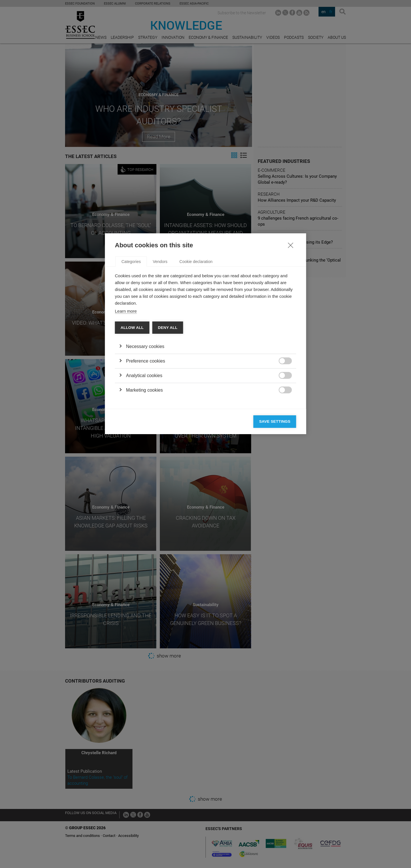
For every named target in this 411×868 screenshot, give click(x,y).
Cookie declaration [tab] (196, 362)
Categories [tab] (131, 362)
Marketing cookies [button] (145, 490)
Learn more (126, 411)
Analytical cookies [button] (144, 476)
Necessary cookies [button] (145, 447)
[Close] (291, 345)
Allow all (132, 428)
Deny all (168, 428)
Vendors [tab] (160, 362)
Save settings (275, 522)
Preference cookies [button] (146, 461)
